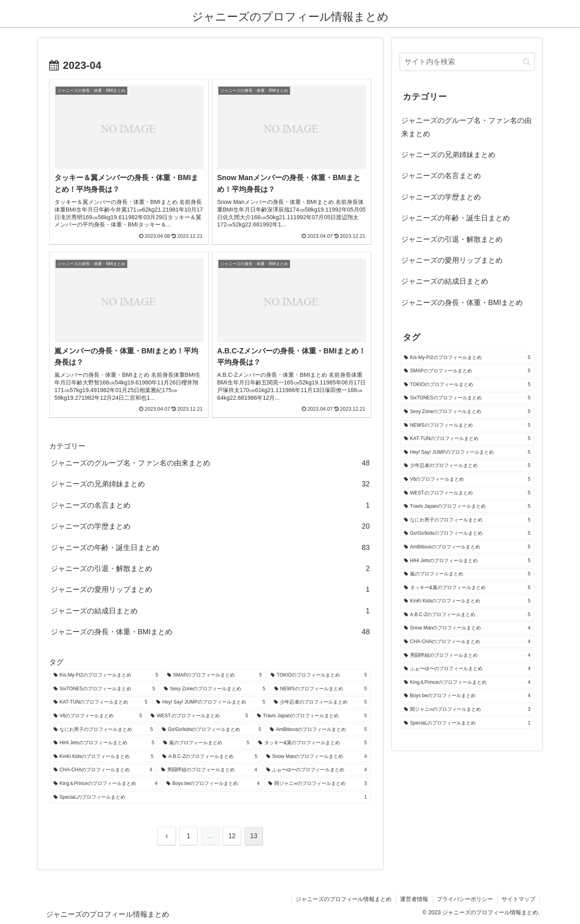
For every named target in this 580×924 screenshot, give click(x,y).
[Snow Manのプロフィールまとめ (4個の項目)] (317, 757)
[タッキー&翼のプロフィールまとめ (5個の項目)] (313, 743)
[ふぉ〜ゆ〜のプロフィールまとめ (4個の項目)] (317, 770)
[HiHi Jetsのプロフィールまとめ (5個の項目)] (104, 743)
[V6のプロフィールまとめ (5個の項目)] (98, 716)
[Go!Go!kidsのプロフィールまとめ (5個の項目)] (212, 730)
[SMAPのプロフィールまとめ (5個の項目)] (215, 675)
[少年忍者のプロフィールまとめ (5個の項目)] (320, 702)
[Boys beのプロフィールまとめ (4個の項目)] (213, 784)
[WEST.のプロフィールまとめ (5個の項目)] (199, 716)
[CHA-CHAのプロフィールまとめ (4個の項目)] (103, 770)
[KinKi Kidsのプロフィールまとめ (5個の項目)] (104, 757)
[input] (467, 62)
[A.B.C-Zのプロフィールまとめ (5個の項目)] (210, 757)
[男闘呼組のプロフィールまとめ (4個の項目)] (209, 770)
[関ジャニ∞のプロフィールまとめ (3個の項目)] (318, 784)
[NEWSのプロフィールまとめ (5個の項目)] (321, 689)
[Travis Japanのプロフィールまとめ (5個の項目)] (312, 716)
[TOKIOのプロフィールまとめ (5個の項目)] (319, 675)
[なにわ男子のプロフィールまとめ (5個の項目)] (103, 730)
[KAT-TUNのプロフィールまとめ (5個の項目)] (100, 702)
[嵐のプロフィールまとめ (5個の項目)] (206, 743)
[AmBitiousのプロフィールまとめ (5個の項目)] (318, 730)
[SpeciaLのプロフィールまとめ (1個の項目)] (210, 797)
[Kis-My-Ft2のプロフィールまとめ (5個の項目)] (106, 675)
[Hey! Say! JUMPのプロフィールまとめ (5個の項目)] (211, 702)
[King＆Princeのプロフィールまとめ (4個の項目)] (106, 784)
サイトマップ (518, 899)
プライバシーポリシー (465, 899)
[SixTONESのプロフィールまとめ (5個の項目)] (104, 689)
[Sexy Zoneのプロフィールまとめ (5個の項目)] (215, 689)
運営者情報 (414, 899)
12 (232, 836)
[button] (527, 62)
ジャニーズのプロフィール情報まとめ (344, 899)
